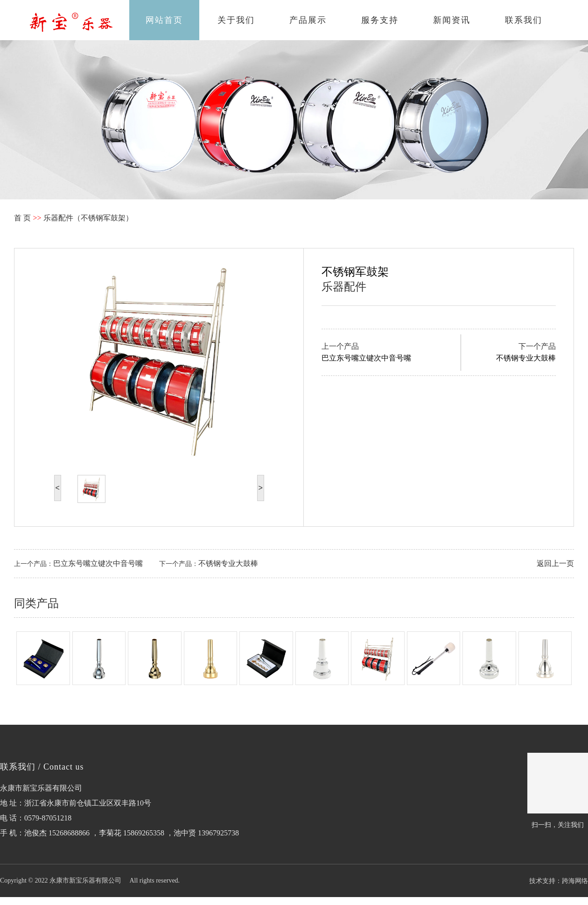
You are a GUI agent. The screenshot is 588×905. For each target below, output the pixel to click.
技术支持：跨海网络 (559, 881)
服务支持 (380, 20)
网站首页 (164, 20)
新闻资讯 (452, 20)
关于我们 (236, 20)
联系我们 (524, 20)
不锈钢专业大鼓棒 (228, 563)
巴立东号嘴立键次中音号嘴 (98, 563)
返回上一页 (555, 563)
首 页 (22, 218)
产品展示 (308, 20)
